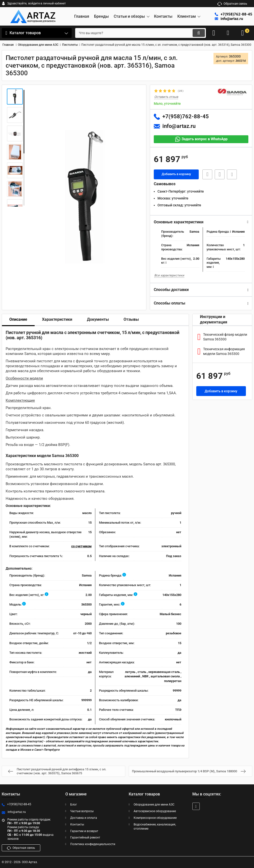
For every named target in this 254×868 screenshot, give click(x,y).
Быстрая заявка (206, 174)
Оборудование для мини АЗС (154, 805)
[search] (136, 33)
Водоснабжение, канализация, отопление (155, 827)
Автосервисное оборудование (155, 811)
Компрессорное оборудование (155, 818)
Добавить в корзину (176, 174)
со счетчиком (81, 546)
